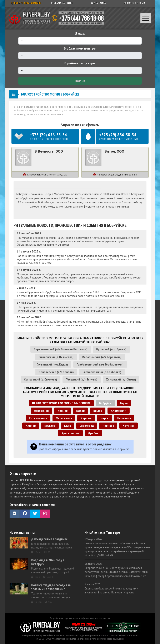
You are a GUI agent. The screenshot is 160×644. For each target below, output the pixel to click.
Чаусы (104, 418)
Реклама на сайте (62, 3)
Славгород (87, 426)
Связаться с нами (134, 3)
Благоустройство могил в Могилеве (61, 403)
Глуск (67, 426)
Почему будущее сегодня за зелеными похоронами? (51, 587)
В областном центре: (80, 48)
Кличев (31, 426)
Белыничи (124, 418)
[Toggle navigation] (146, 18)
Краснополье (70, 433)
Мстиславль (64, 418)
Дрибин (93, 433)
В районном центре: (80, 63)
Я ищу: (80, 33)
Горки (124, 403)
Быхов (80, 411)
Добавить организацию (26, 3)
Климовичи (119, 411)
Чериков (108, 426)
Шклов (98, 411)
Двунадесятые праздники (49, 539)
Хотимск (129, 426)
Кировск (86, 418)
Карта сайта (98, 3)
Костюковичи (38, 418)
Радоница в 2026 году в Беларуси (48, 562)
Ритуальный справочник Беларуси (58, 18)
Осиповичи (41, 411)
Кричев (62, 411)
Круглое (50, 426)
